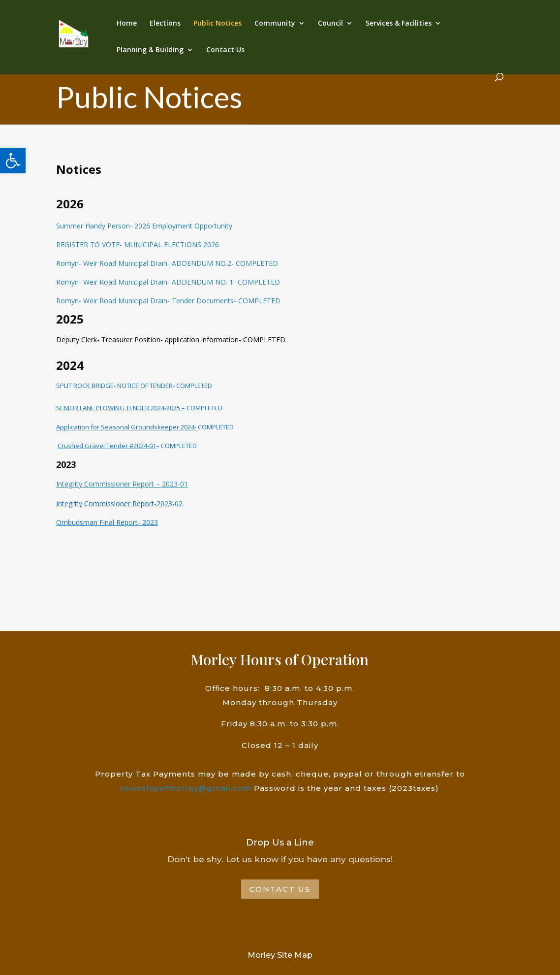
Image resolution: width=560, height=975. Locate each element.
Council (330, 24)
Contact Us (225, 50)
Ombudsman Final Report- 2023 (107, 522)
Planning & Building (150, 50)
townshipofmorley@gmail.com (186, 788)
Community (275, 24)
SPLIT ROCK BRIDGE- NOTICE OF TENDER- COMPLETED (134, 386)
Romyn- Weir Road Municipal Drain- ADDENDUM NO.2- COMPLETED (167, 263)
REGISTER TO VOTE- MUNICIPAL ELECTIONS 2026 (138, 244)
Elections (165, 24)
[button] (13, 161)
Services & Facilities (399, 24)
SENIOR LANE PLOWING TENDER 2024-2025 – (121, 408)
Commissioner (107, 504)
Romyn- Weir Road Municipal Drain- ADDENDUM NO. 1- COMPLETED (168, 282)
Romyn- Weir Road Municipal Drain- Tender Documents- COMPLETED (168, 301)
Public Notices (218, 24)
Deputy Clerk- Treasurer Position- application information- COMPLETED (171, 340)
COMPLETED (204, 408)
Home (127, 24)
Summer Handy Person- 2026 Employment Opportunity (144, 226)
